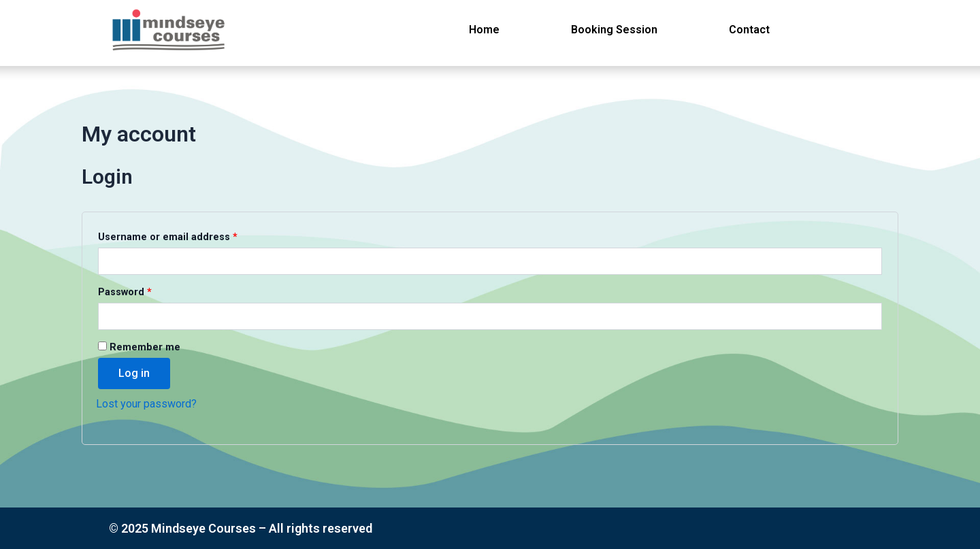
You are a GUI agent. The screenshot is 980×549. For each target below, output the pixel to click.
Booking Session (614, 30)
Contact (749, 30)
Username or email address (190, 235)
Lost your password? (146, 404)
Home (484, 30)
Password (147, 290)
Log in (134, 373)
